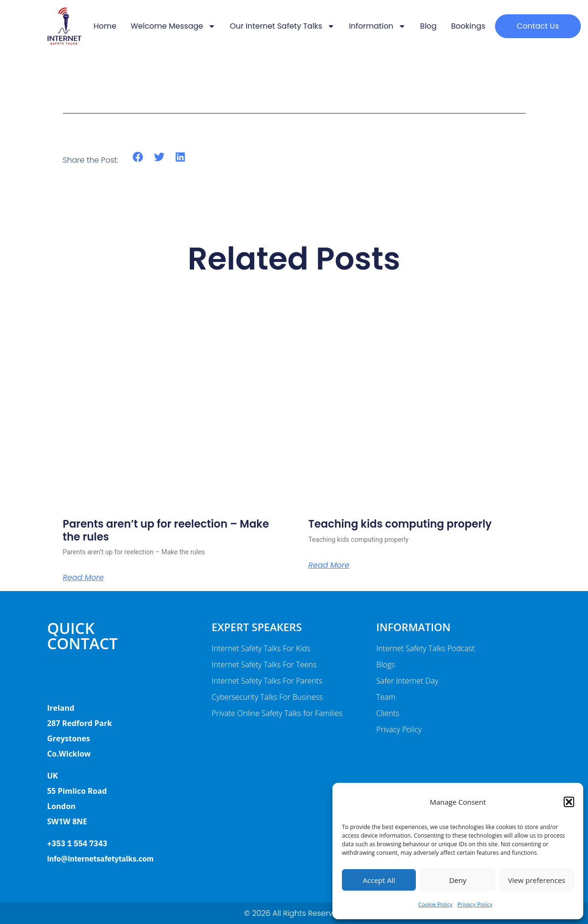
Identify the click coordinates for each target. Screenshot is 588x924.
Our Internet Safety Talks (282, 26)
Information (377, 26)
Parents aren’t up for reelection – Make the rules (166, 530)
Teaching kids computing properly (400, 524)
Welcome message (173, 26)
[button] (569, 802)
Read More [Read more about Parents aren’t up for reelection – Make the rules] (83, 578)
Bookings (468, 26)
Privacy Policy (475, 904)
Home (105, 26)
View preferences (536, 880)
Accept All (379, 880)
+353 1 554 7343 (77, 843)
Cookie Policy (435, 904)
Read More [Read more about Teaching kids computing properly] (329, 565)
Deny (458, 880)
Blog (428, 26)
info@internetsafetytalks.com (100, 859)
